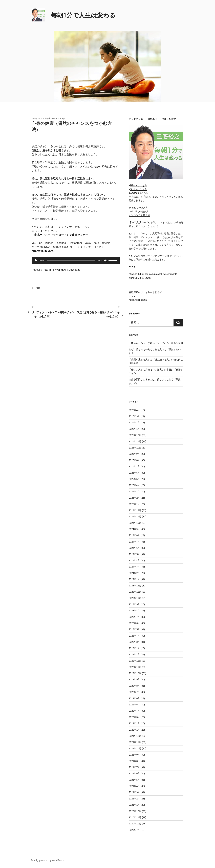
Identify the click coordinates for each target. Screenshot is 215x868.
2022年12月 (135, 661)
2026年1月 (134, 429)
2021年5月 (134, 780)
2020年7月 (134, 830)
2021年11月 (135, 742)
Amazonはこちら (139, 193)
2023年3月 (134, 642)
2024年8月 (134, 535)
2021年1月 (134, 805)
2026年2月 (134, 423)
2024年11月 (135, 517)
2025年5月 (134, 479)
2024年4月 (134, 560)
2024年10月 (135, 523)
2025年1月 (134, 504)
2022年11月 (135, 667)
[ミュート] (106, 260)
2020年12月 (135, 811)
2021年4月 (134, 786)
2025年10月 (135, 448)
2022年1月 (134, 730)
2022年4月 (134, 711)
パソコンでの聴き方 (139, 215)
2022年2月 (134, 723)
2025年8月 (134, 460)
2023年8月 (134, 611)
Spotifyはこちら (138, 189)
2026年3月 (134, 416)
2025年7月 (134, 466)
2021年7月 (134, 767)
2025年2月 (134, 498)
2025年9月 (134, 454)
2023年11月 (135, 592)
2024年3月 (134, 567)
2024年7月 (134, 542)
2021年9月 (134, 755)
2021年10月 (135, 749)
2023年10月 (135, 598)
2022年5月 (134, 705)
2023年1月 (134, 654)
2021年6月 (134, 773)
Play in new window (55, 270)
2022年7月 (134, 692)
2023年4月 (134, 636)
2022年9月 (134, 679)
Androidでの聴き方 (139, 212)
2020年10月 (135, 824)
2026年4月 (134, 410)
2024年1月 (134, 579)
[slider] (71, 260)
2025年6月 (134, 473)
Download (74, 270)
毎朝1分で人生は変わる (83, 15)
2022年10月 (135, 673)
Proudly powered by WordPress (47, 860)
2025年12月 (135, 435)
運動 (38, 288)
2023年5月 (134, 629)
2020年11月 (135, 817)
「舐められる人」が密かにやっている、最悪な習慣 (156, 343)
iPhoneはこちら (139, 185)
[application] (76, 260)
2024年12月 (135, 510)
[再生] (36, 260)
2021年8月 (134, 761)
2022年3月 (134, 717)
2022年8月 (134, 686)
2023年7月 (134, 617)
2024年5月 (134, 554)
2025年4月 (134, 485)
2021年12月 (135, 736)
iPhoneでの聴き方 (138, 208)
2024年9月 (134, 529)
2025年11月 (135, 441)
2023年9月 (134, 604)
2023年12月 (135, 586)
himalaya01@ (58, 118)
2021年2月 (134, 799)
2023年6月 (134, 623)
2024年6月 (134, 548)
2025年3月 (134, 492)
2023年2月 (134, 648)
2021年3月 (134, 792)
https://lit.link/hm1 (138, 300)
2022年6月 (134, 698)
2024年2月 (134, 573)
